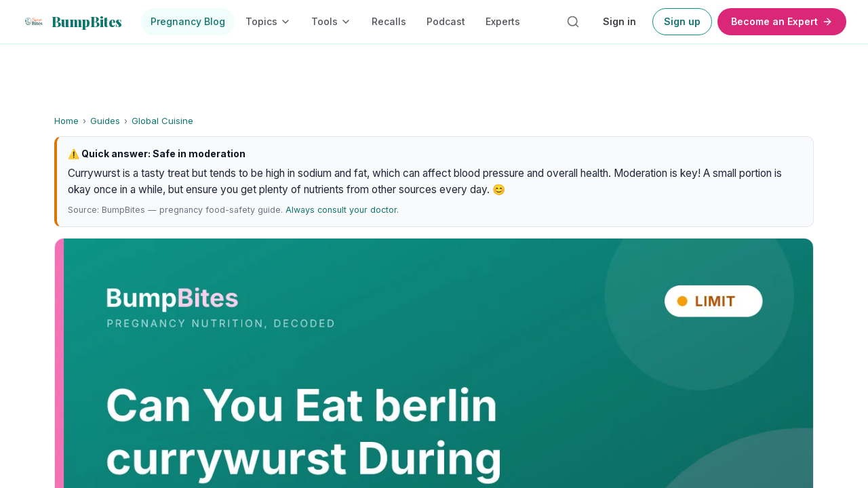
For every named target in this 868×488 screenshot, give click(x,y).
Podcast (446, 21)
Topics (268, 21)
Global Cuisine (162, 121)
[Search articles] (573, 22)
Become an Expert (782, 21)
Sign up (682, 21)
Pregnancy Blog (188, 21)
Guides (105, 121)
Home (66, 121)
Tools (331, 21)
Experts (503, 21)
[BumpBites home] (72, 22)
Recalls (389, 21)
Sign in (619, 21)
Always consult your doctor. (342, 210)
